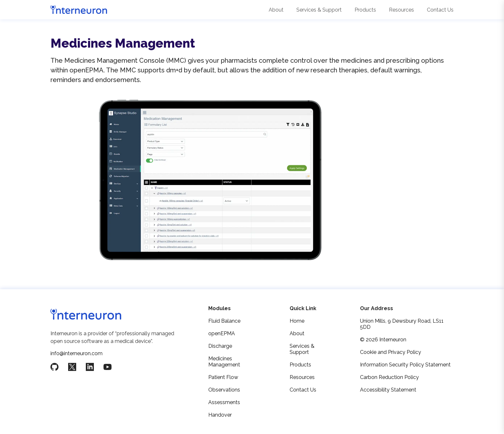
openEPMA (222, 333)
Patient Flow (223, 377)
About (276, 10)
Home (297, 321)
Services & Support (319, 10)
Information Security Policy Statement (405, 365)
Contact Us (440, 10)
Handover (220, 415)
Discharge (220, 346)
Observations (224, 390)
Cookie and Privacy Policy (391, 352)
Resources (401, 10)
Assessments (224, 402)
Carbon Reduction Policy (389, 377)
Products (365, 10)
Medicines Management (224, 362)
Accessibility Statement (388, 390)
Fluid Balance (224, 321)
